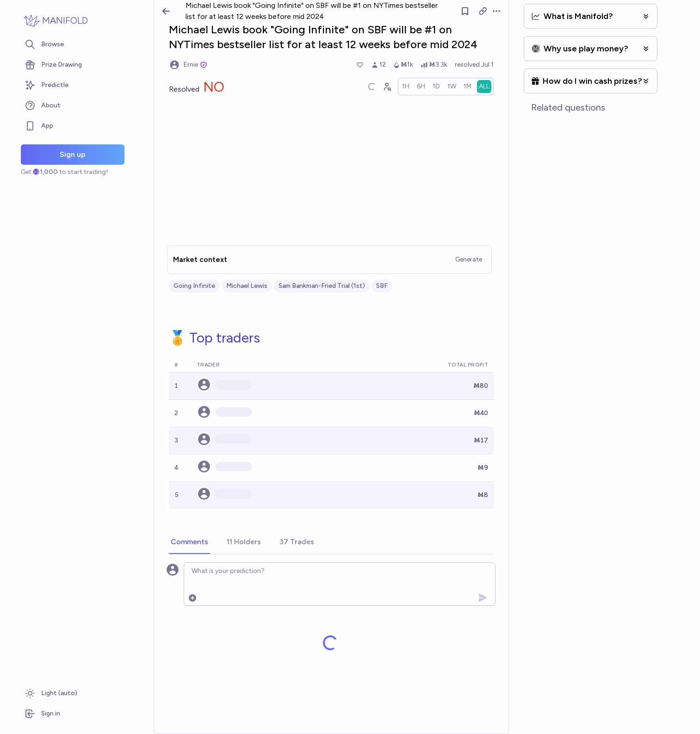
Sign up (73, 154)
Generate (469, 259)
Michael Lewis (247, 286)
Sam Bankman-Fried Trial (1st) (322, 286)
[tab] (189, 542)
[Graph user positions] (387, 87)
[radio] (406, 87)
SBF (382, 286)
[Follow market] (465, 11)
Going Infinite (194, 286)
